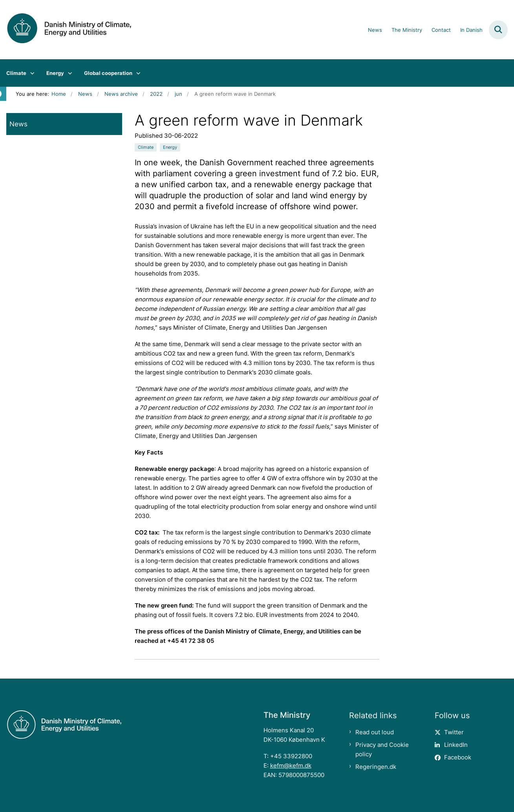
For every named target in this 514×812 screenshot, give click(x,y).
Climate (16, 73)
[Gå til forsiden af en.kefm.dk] (66, 30)
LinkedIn (456, 745)
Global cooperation (108, 73)
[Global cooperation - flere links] (136, 73)
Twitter (454, 732)
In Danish (471, 30)
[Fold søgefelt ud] (498, 30)
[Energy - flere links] (68, 73)
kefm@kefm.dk (291, 765)
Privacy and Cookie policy (382, 749)
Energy (55, 73)
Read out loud (375, 732)
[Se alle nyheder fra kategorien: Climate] (146, 147)
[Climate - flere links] (30, 73)
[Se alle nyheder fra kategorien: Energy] (170, 147)
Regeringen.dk (376, 767)
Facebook (458, 757)
